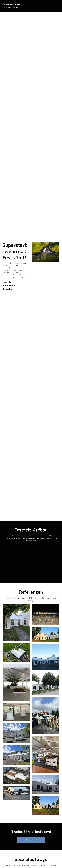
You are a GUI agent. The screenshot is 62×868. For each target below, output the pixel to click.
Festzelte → (8, 282)
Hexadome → (9, 285)
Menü (57, 6)
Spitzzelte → (8, 289)
